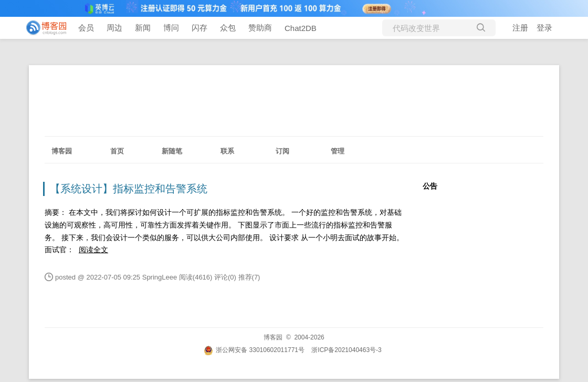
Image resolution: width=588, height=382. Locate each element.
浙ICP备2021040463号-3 (346, 350)
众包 (228, 28)
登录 (544, 28)
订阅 (282, 151)
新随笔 (172, 151)
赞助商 (260, 28)
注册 (520, 28)
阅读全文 (93, 250)
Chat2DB (301, 28)
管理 (338, 151)
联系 (227, 151)
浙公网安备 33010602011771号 (254, 350)
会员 (86, 28)
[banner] (42, 28)
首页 (117, 151)
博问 (171, 28)
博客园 (62, 151)
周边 (114, 28)
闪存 (199, 28)
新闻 (143, 28)
